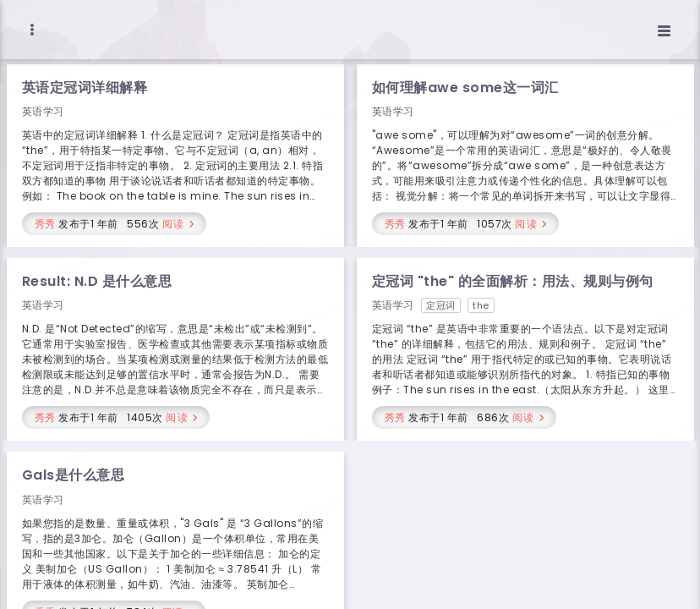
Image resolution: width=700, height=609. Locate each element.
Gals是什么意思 (74, 475)
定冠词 (441, 305)
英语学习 (43, 111)
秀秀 (45, 224)
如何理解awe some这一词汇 (465, 88)
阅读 (174, 224)
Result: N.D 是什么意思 (97, 281)
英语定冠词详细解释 (85, 88)
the (481, 305)
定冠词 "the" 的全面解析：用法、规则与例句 (513, 281)
